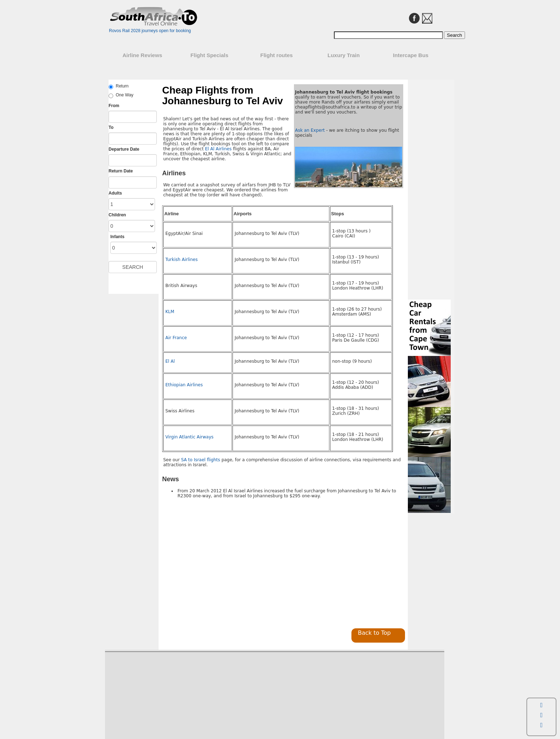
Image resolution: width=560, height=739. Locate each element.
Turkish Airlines (181, 260)
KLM (170, 312)
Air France (176, 338)
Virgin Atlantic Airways (189, 437)
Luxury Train (344, 55)
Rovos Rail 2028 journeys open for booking (150, 31)
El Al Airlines (218, 149)
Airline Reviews (142, 55)
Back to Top (374, 633)
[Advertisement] (222, 565)
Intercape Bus (411, 55)
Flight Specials (209, 55)
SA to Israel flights (201, 460)
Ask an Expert (310, 130)
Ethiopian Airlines (184, 385)
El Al (170, 361)
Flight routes (277, 55)
